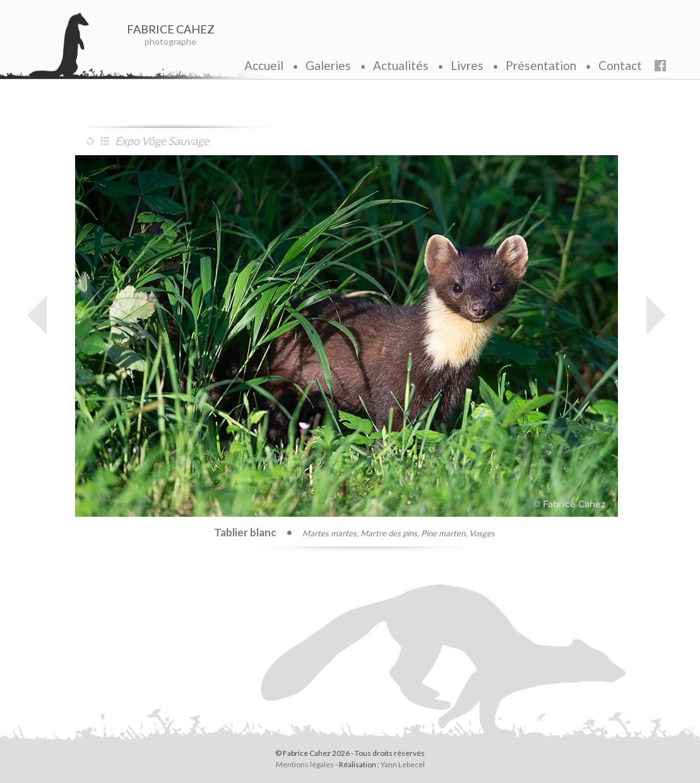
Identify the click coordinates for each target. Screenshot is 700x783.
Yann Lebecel (403, 764)
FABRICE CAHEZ (171, 29)
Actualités (401, 65)
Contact (620, 65)
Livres (467, 65)
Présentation (541, 65)
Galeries (328, 65)
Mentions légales (305, 764)
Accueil (264, 65)
